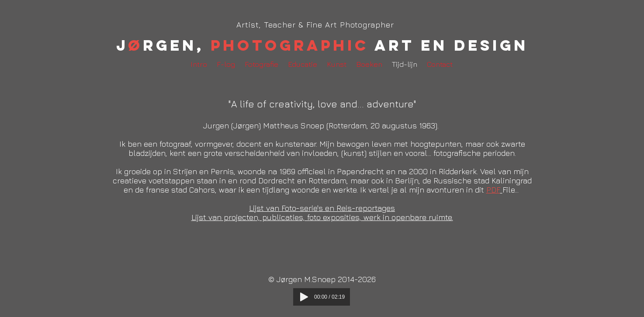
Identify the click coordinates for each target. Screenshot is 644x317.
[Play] (304, 297)
